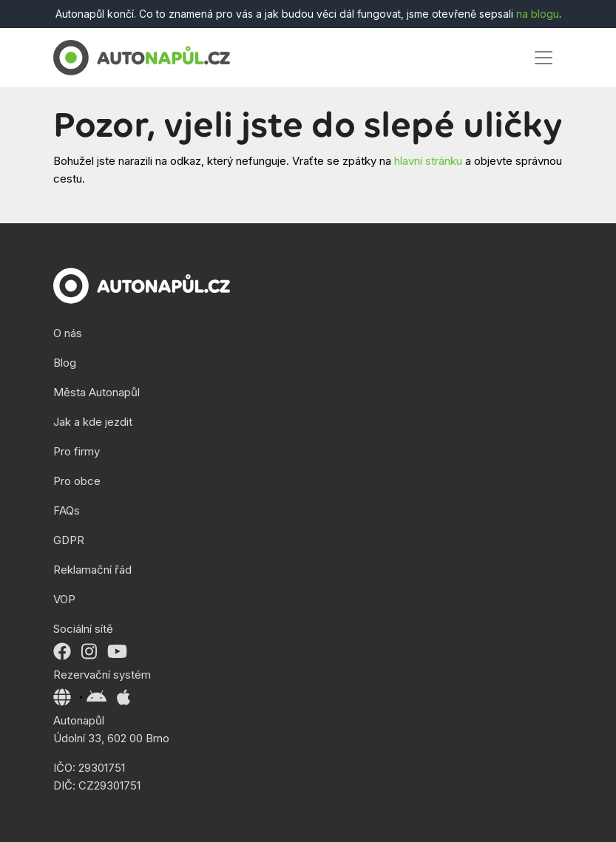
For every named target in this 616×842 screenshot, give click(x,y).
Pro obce (77, 481)
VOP (64, 599)
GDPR (69, 540)
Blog (65, 363)
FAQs (67, 510)
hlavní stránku (428, 161)
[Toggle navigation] (544, 58)
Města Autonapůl (97, 392)
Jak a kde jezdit (93, 422)
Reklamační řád (92, 570)
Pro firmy (77, 451)
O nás (68, 333)
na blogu (538, 14)
